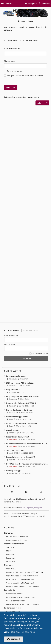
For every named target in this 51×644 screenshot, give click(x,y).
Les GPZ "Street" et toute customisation (22, 576)
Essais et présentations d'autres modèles (23, 586)
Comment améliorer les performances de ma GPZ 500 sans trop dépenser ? (28, 444)
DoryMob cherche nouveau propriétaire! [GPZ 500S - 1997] (28, 464)
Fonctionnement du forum (17, 540)
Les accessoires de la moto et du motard (22, 604)
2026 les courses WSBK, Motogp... (20, 383)
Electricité (10, 554)
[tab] (12, 492)
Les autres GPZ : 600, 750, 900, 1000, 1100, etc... (25, 572)
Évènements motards (15, 594)
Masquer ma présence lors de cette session (23, 76)
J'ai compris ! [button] (13, 639)
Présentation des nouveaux (17, 536)
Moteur (9, 551)
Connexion (11, 40)
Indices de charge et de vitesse (19, 410)
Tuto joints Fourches (15, 450)
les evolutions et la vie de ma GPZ (20, 457)
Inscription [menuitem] (32, 4)
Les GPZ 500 (11, 569)
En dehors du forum (13, 608)
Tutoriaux (10, 547)
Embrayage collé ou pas (16, 376)
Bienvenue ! (9, 533)
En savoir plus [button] (28, 632)
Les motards (9, 590)
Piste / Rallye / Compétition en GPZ (20, 579)
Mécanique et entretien (14, 544)
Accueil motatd (13, 430)
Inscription (31, 40)
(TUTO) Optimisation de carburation (22, 423)
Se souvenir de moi (13, 71)
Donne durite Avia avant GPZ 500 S (21, 403)
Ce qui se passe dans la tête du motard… (23, 396)
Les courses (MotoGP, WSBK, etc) (21, 583)
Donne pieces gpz (14, 471)
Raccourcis (8, 4)
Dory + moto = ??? (14, 390)
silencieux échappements (17, 417)
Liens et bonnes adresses (16, 601)
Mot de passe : (10, 61)
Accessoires (25, 21)
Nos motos (9, 565)
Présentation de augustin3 (17, 437)
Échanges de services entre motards (21, 597)
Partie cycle (11, 558)
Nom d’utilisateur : (12, 49)
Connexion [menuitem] (45, 4)
